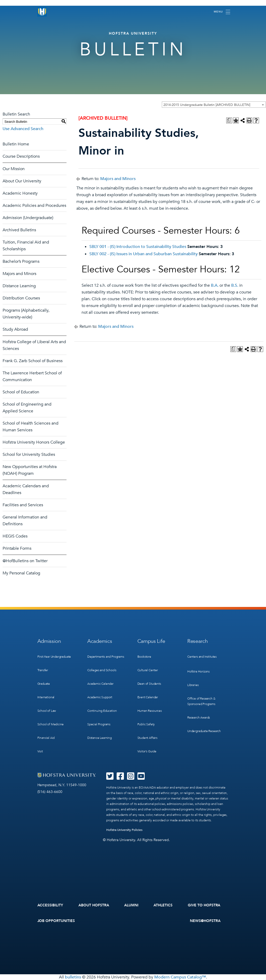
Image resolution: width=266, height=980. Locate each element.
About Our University (22, 181)
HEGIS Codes (15, 536)
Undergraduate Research (204, 731)
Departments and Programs (106, 657)
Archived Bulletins (19, 230)
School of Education (21, 392)
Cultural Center (148, 670)
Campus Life (151, 641)
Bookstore (144, 657)
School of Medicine (51, 724)
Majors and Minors (19, 274)
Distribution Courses (21, 298)
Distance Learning (19, 286)
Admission (49, 641)
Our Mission (14, 169)
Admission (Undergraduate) (28, 218)
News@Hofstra (205, 921)
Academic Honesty (20, 193)
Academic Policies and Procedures (34, 206)
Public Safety (146, 724)
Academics (100, 641)
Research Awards (199, 718)
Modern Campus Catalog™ (180, 977)
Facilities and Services (23, 505)
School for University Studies (29, 454)
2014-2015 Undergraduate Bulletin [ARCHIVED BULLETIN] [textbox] (207, 105)
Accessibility (50, 905)
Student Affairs (147, 738)
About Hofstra (94, 905)
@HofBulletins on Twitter (25, 561)
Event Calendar (148, 697)
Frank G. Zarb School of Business (33, 361)
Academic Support (100, 697)
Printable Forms (17, 548)
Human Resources (150, 711)
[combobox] (214, 105)
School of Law (47, 711)
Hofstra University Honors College (34, 442)
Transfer (43, 670)
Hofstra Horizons (198, 671)
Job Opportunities (56, 921)
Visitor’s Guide (147, 751)
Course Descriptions (21, 156)
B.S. (235, 285)
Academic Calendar (100, 684)
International (46, 697)
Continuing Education (102, 711)
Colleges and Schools (102, 670)
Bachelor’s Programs (21, 261)
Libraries (193, 685)
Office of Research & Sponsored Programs (201, 701)
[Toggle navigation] (222, 12)
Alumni (131, 905)
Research (198, 641)
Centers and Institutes (202, 657)
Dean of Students (149, 684)
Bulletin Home (16, 144)
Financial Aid (46, 738)
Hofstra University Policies (124, 830)
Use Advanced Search (23, 129)
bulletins (73, 977)
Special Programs (99, 724)
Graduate (44, 684)
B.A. (215, 285)
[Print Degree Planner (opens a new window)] (229, 120)
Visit (40, 751)
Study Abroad (15, 329)
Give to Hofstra (204, 905)
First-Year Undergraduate (54, 657)
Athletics (163, 905)
